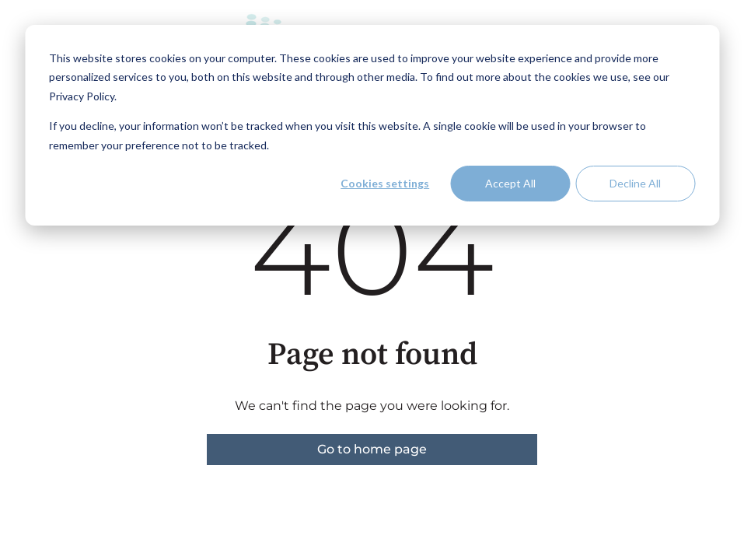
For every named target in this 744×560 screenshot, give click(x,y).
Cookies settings (385, 183)
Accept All (510, 183)
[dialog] (372, 125)
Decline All (635, 183)
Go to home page (372, 449)
